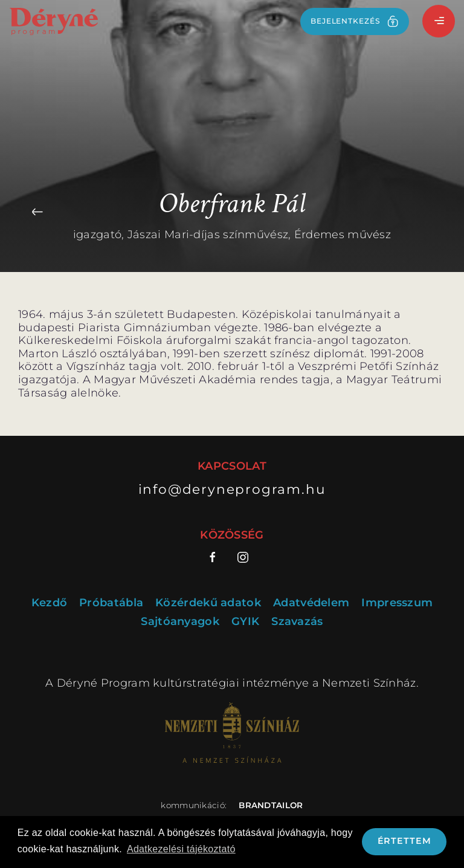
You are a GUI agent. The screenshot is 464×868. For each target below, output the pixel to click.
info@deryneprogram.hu (232, 489)
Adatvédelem (311, 603)
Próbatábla (111, 603)
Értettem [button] (404, 841)
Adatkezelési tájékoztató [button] (181, 849)
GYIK (245, 622)
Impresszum (397, 603)
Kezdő (50, 603)
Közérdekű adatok (208, 603)
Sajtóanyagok (180, 622)
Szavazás (297, 622)
